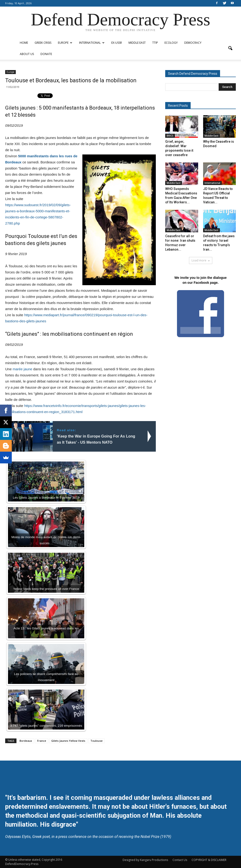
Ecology (171, 43)
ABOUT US (27, 54)
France (42, 741)
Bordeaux (26, 741)
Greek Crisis (43, 43)
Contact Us (180, 860)
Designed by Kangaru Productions (145, 860)
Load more (201, 260)
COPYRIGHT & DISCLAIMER (209, 860)
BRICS (170, 136)
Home (24, 43)
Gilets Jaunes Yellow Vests (68, 741)
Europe (65, 43)
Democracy (193, 43)
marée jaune (22, 369)
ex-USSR (117, 43)
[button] (230, 48)
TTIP (155, 43)
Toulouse (96, 741)
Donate (46, 54)
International (92, 43)
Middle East (137, 43)
